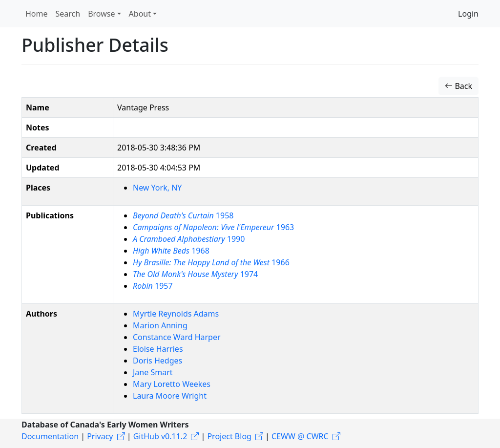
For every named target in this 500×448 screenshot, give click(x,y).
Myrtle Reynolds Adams (176, 314)
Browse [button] (101, 14)
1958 (183, 215)
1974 (195, 274)
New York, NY (157, 188)
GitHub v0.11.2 (160, 436)
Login (468, 14)
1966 (211, 262)
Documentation (50, 436)
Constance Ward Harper (177, 337)
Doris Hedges (157, 361)
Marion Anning (160, 325)
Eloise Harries (158, 349)
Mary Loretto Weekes (172, 384)
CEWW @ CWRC (300, 436)
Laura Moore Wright (170, 396)
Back (458, 86)
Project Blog (229, 436)
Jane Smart (153, 372)
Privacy (100, 436)
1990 (189, 239)
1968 (171, 251)
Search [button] (68, 14)
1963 (213, 227)
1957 (153, 286)
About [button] (140, 14)
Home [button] (37, 14)
